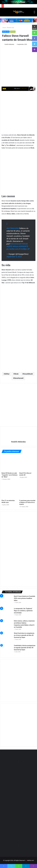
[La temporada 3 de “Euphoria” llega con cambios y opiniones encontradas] (7, 613)
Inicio (4, 28)
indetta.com (30, 860)
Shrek (16, 374)
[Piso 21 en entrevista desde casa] (10, 490)
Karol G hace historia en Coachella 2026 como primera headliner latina (25, 598)
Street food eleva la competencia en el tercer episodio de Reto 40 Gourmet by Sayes (24, 635)
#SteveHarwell (16, 244)
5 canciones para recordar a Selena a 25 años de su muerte (27, 502)
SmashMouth (28, 374)
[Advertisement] (18, 112)
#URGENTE (24, 246)
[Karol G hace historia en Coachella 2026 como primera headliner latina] (7, 601)
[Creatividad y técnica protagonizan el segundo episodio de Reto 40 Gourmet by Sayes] (7, 650)
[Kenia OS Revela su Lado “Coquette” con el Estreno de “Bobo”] (10, 463)
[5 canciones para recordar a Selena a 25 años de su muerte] (27, 490)
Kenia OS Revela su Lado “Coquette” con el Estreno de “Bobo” (10, 475)
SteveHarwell (19, 378)
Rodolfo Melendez (9, 44)
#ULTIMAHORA (13, 228)
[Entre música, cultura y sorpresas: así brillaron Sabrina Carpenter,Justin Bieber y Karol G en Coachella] (7, 625)
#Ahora (16, 246)
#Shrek (25, 244)
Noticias (13, 32)
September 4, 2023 (14, 257)
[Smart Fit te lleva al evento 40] (27, 463)
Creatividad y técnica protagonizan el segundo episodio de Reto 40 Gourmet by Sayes (25, 648)
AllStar (7, 374)
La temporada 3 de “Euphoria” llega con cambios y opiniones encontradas (23, 611)
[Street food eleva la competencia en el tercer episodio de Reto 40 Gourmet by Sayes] (7, 638)
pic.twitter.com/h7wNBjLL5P (18, 249)
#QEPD (9, 246)
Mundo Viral (11, 28)
